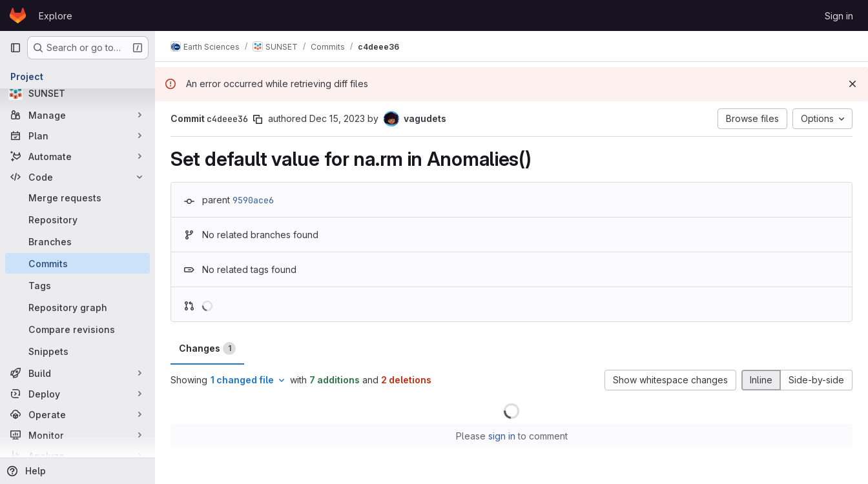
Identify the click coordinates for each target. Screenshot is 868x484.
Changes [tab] (207, 348)
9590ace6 (253, 200)
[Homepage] (18, 15)
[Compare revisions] (77, 329)
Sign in (839, 16)
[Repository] (77, 219)
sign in (502, 436)
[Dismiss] (852, 84)
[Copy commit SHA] (258, 119)
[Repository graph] (77, 307)
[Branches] (77, 241)
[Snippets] (77, 351)
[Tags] (77, 285)
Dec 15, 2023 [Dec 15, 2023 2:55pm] (337, 118)
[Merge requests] (77, 197)
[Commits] (77, 263)
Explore (56, 16)
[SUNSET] (77, 93)
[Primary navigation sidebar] (15, 48)
